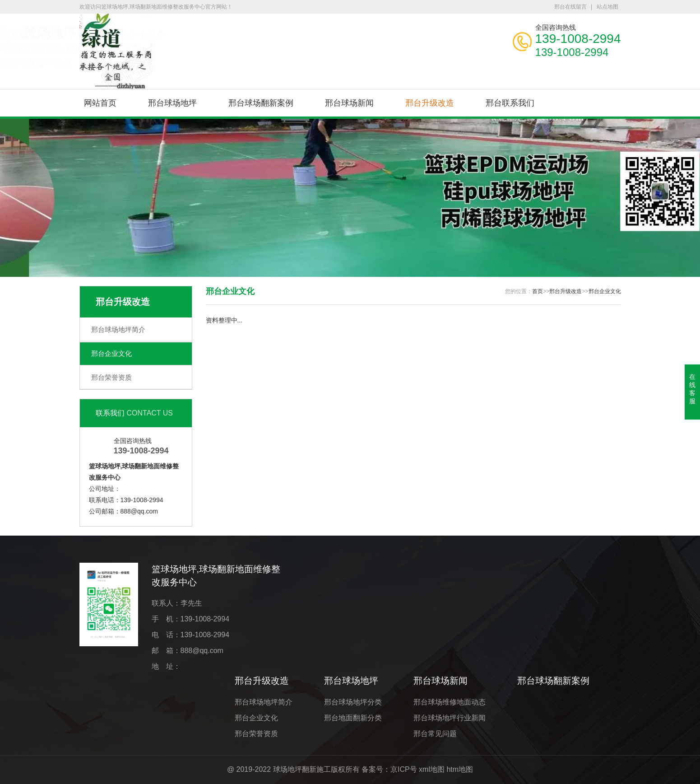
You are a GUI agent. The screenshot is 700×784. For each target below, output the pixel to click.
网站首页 (100, 103)
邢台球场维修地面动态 (450, 702)
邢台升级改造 (430, 103)
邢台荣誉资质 (111, 377)
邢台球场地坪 (172, 103)
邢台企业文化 (111, 353)
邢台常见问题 (435, 734)
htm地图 (460, 769)
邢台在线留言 (570, 7)
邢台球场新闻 (349, 103)
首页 (538, 291)
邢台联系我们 (510, 103)
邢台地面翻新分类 (353, 718)
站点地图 (607, 7)
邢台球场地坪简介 (118, 329)
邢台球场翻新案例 (261, 103)
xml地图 (432, 769)
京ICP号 (404, 769)
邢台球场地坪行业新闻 (450, 718)
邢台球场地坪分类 (353, 702)
